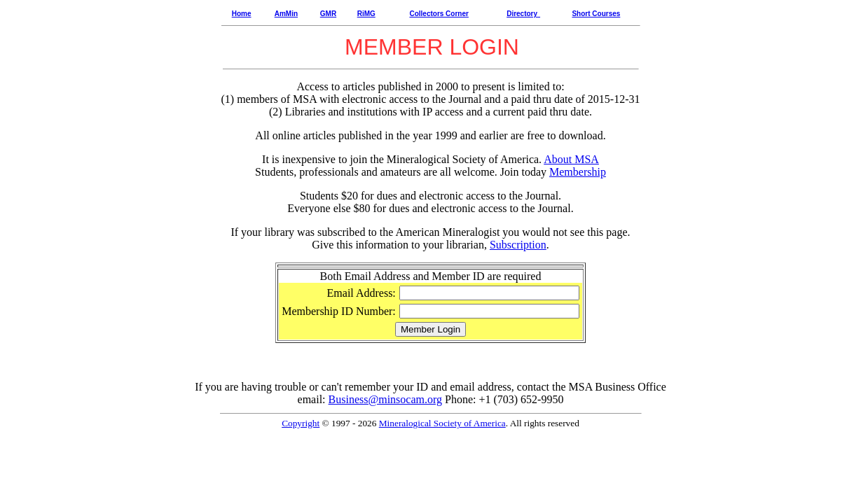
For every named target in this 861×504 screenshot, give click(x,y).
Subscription (518, 245)
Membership (578, 172)
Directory (522, 14)
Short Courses (596, 14)
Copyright (301, 423)
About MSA (571, 159)
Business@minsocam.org (385, 399)
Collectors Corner (439, 14)
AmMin (286, 14)
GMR (328, 14)
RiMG (366, 14)
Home (242, 14)
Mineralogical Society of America (442, 423)
